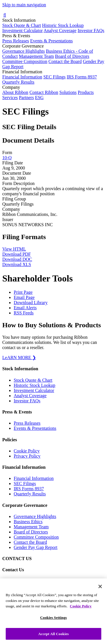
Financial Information (22, 77)
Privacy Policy (27, 456)
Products (86, 92)
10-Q (7, 158)
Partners (26, 98)
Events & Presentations (52, 41)
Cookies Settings (53, 622)
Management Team (36, 56)
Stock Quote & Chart (22, 25)
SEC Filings (54, 77)
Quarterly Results (18, 82)
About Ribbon (15, 92)
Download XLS (17, 264)
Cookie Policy (27, 451)
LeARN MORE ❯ (19, 358)
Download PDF (17, 254)
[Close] (100, 592)
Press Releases (16, 41)
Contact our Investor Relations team (47, 581)
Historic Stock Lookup (63, 25)
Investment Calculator (23, 30)
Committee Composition (25, 61)
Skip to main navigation (24, 5)
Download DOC (17, 259)
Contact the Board (65, 61)
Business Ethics (28, 522)
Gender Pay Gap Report (36, 547)
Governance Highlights (24, 51)
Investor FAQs (91, 30)
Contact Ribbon (44, 92)
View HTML (14, 249)
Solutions (68, 92)
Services (10, 98)
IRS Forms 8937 (82, 77)
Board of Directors (72, 56)
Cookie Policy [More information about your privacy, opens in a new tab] (81, 611)
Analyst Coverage (60, 30)
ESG (39, 98)
